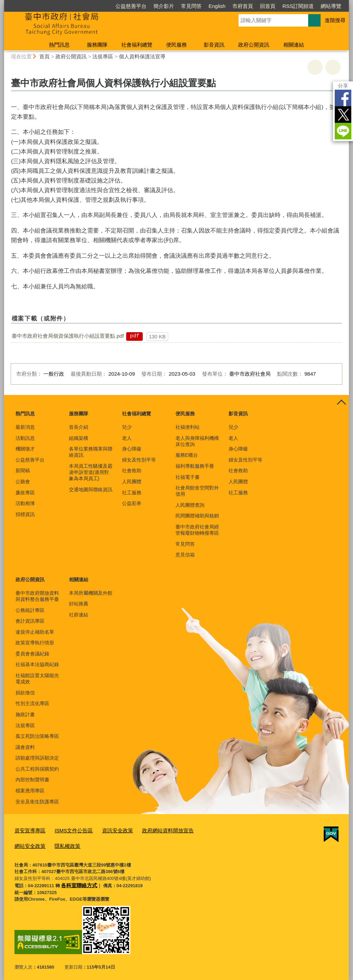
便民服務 (176, 45)
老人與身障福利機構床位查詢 (197, 441)
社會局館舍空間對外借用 (197, 491)
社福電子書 (188, 477)
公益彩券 (132, 503)
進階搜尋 (335, 20)
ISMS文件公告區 (67, 830)
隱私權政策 (26, 844)
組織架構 (79, 438)
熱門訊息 (59, 45)
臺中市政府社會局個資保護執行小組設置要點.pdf (68, 336)
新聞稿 (23, 471)
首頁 (44, 56)
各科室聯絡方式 (77, 882)
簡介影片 (164, 6)
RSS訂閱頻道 (298, 6)
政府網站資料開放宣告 (151, 830)
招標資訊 (25, 514)
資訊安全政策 (106, 830)
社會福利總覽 (137, 45)
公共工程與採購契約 (37, 769)
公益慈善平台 (131, 6)
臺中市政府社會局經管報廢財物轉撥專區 (197, 530)
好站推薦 (79, 604)
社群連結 (79, 615)
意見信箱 (185, 555)
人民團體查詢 (190, 505)
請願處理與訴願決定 (37, 758)
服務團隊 (97, 45)
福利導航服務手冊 (195, 466)
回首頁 (268, 6)
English (217, 6)
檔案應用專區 (30, 791)
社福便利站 (188, 427)
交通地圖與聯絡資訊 (91, 489)
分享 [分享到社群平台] (343, 86)
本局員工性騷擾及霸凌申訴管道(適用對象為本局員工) (91, 472)
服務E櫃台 (187, 455)
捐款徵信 (25, 693)
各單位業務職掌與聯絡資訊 (91, 452)
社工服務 (132, 493)
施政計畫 (25, 714)
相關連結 (294, 45)
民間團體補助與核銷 (197, 516)
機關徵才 (25, 449)
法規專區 (103, 56)
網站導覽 (331, 6)
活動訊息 (25, 438)
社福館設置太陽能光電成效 (37, 679)
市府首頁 (243, 6)
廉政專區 (25, 493)
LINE (343, 131)
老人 (127, 438)
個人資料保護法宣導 (142, 56)
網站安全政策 (196, 830)
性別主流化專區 (32, 703)
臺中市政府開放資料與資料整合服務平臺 (37, 596)
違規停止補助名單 (35, 632)
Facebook (343, 98)
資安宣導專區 (28, 830)
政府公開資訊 (254, 45)
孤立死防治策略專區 (37, 736)
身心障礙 (132, 449)
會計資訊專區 (30, 621)
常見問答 (191, 6)
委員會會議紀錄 (32, 654)
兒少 (127, 427)
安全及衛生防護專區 (37, 802)
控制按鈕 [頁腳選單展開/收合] (341, 403)
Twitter (343, 115)
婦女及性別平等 (139, 460)
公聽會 (23, 482)
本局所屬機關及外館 (91, 593)
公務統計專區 (30, 610)
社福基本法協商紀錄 (37, 664)
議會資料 (25, 747)
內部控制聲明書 (32, 780)
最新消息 (25, 427)
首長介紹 (79, 427)
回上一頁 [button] (333, 67)
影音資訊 (214, 45)
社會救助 (132, 471)
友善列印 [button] (315, 67)
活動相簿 (25, 503)
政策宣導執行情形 (35, 643)
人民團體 (132, 482)
